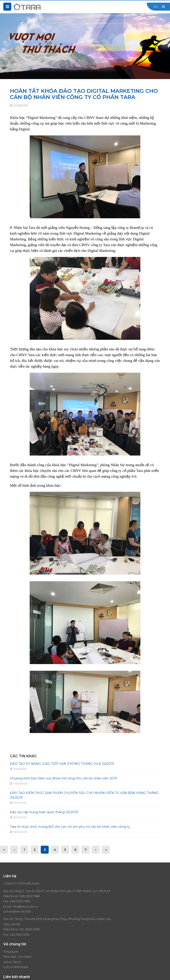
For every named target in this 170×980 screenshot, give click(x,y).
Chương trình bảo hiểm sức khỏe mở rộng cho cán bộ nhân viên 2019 (63, 778)
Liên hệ (93, 944)
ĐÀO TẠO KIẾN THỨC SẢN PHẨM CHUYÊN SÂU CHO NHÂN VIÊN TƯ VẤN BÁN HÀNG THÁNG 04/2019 (84, 795)
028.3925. (26, 901)
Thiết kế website (57, 973)
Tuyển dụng (97, 939)
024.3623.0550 (115, 901)
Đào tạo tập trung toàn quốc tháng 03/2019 (44, 812)
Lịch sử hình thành (16, 944)
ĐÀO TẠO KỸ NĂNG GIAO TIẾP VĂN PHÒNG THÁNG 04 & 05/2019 (62, 764)
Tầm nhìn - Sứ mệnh (17, 934)
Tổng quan (11, 929)
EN (156, 7)
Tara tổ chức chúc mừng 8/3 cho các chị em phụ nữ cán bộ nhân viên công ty (70, 827)
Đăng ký (162, 956)
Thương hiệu (97, 929)
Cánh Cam (82, 973)
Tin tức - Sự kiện (99, 934)
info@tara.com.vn (25, 912)
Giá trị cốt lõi (12, 939)
